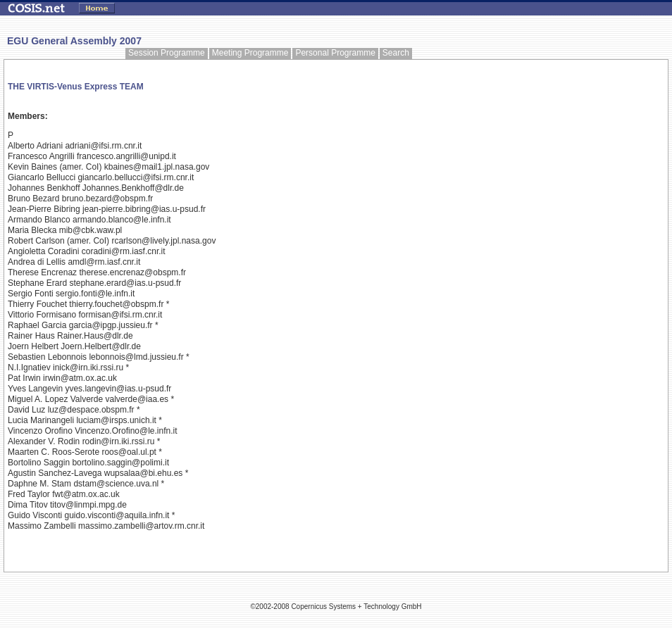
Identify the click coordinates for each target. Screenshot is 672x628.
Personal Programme (335, 53)
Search (396, 53)
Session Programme (167, 53)
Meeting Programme (250, 53)
